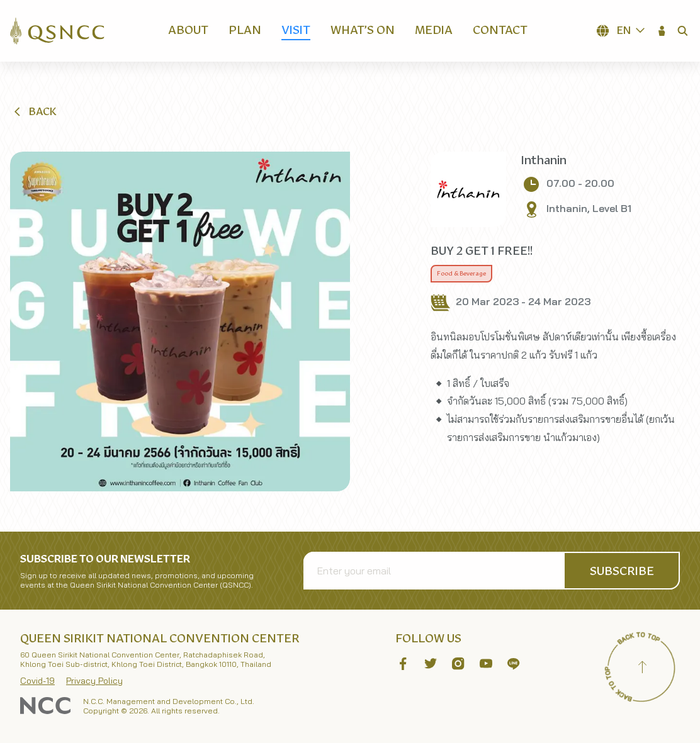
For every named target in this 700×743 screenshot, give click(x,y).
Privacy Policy (94, 681)
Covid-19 (37, 681)
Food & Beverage (461, 274)
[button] (662, 31)
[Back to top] (642, 669)
